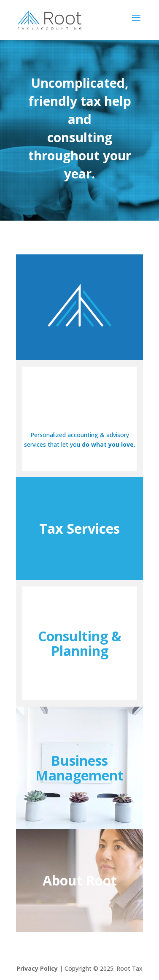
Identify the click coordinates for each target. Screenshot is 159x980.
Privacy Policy (37, 968)
